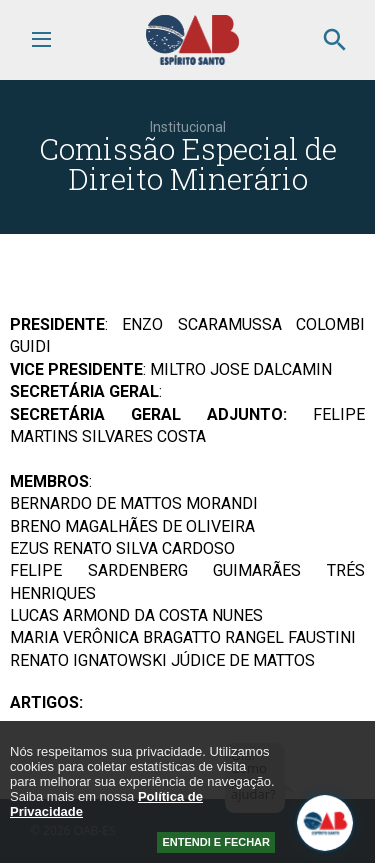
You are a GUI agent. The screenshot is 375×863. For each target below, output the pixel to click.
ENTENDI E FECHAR (216, 842)
